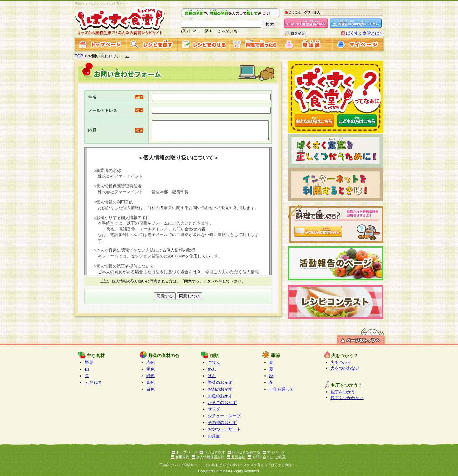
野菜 (89, 362)
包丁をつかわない (347, 398)
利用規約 (182, 457)
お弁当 (214, 436)
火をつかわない (345, 368)
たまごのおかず (222, 402)
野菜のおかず (220, 382)
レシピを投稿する (246, 452)
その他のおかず (222, 422)
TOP (80, 56)
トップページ (187, 452)
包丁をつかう (343, 392)
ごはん (214, 362)
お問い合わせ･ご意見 (269, 457)
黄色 (150, 369)
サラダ (214, 409)
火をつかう (341, 362)
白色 (150, 389)
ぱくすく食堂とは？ (365, 33)
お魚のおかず (220, 396)
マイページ (276, 452)
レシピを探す (215, 452)
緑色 (150, 376)
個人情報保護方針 (210, 457)
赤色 (150, 362)
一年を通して (281, 389)
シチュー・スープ (224, 416)
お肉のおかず (220, 389)
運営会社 (238, 457)
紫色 (150, 382)
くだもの (93, 382)
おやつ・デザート (224, 429)
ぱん (212, 376)
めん (212, 369)
